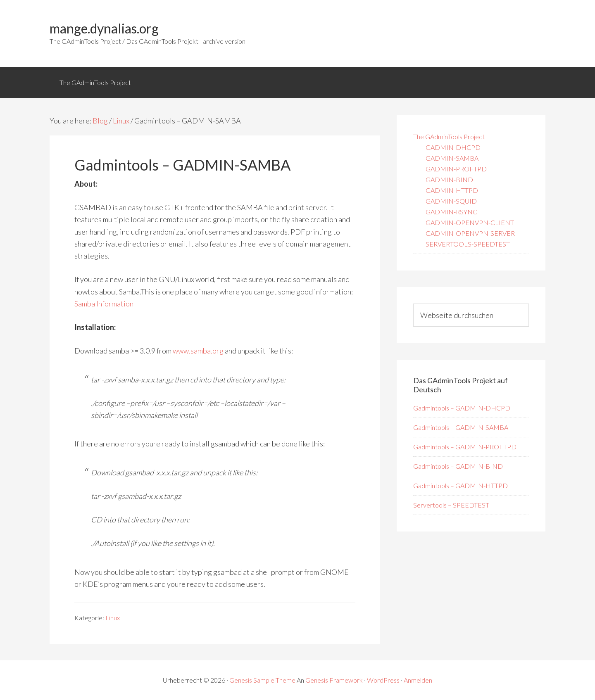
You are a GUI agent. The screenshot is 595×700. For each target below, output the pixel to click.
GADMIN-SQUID (451, 201)
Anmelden (418, 680)
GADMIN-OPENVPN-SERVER (470, 233)
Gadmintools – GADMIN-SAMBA (461, 427)
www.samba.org (198, 351)
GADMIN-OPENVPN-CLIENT (470, 222)
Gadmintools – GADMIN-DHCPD (462, 408)
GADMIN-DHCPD (453, 147)
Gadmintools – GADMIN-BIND (458, 466)
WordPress (383, 680)
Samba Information (104, 304)
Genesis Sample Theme (262, 680)
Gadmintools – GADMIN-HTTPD (461, 485)
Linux (113, 618)
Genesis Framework (334, 680)
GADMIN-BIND (449, 179)
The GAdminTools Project (449, 136)
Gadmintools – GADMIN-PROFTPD (465, 447)
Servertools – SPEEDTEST (451, 505)
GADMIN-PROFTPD (456, 169)
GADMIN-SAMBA (452, 158)
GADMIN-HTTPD (452, 190)
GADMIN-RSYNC (451, 212)
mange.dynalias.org (104, 28)
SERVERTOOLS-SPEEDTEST (468, 244)
